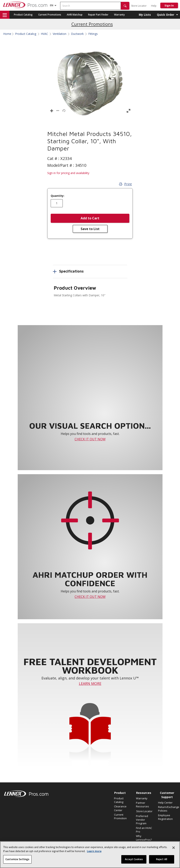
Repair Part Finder (98, 15)
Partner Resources (142, 805)
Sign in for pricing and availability (68, 173)
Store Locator (139, 6)
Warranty (119, 15)
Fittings (93, 34)
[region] (90, 855)
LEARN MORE (90, 683)
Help (154, 6)
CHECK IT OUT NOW (90, 439)
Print (125, 184)
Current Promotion (120, 816)
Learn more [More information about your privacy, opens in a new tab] (94, 851)
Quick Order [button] (166, 15)
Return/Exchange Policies (167, 809)
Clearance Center (120, 808)
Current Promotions (50, 15)
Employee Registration (165, 817)
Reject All (162, 859)
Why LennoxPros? (144, 838)
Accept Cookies (134, 859)
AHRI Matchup (75, 15)
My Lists (145, 15)
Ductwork (77, 34)
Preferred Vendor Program (142, 820)
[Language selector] (52, 5)
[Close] (174, 848)
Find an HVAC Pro (144, 830)
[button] (125, 6)
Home (7, 34)
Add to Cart (90, 218)
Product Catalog (23, 15)
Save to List (90, 229)
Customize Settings (17, 859)
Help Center (165, 803)
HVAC (44, 34)
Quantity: (58, 196)
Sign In (169, 5)
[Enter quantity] (57, 203)
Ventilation (60, 34)
